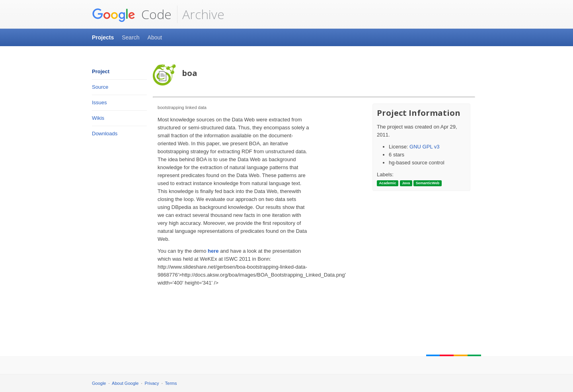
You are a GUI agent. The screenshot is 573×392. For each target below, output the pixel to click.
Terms (171, 383)
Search (131, 37)
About (155, 37)
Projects (103, 37)
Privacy (152, 383)
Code (132, 14)
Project (101, 71)
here (213, 251)
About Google (125, 383)
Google (99, 383)
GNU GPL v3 (424, 147)
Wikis (98, 118)
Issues (99, 102)
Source (100, 87)
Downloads (105, 134)
